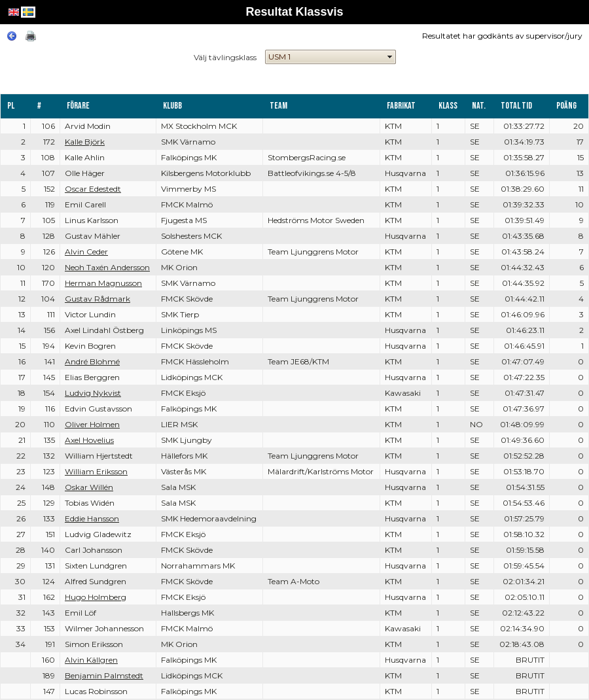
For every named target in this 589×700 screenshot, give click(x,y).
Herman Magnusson (103, 283)
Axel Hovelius (89, 440)
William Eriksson (96, 471)
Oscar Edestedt (93, 189)
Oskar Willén (89, 487)
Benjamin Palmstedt (104, 675)
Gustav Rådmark (98, 299)
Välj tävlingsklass (225, 57)
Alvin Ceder (86, 252)
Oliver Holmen (92, 424)
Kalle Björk (85, 142)
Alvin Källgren (91, 660)
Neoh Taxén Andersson (107, 267)
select (390, 57)
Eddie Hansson (92, 518)
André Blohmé (92, 361)
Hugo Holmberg (96, 597)
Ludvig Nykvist (93, 393)
